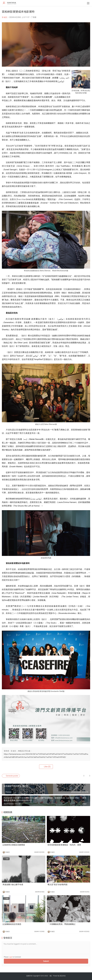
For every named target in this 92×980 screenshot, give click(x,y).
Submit (46, 961)
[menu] (88, 3)
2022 (46, 976)
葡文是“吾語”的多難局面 (58, 885)
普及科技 (63, 976)
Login (11, 957)
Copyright (36, 976)
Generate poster (11, 776)
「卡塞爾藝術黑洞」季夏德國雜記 (61, 924)
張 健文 (5, 17)
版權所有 (29, 976)
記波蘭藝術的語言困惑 (12, 924)
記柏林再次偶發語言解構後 (14, 845)
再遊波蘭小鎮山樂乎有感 (13, 885)
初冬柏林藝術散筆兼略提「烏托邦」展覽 (64, 845)
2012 (43, 976)
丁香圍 (34, 17)
